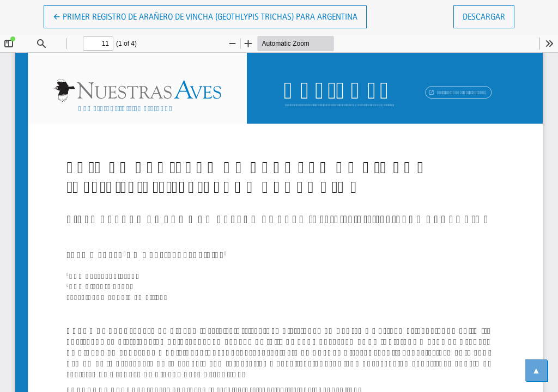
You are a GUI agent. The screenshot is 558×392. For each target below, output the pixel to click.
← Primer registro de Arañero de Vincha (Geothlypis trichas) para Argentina (205, 16)
